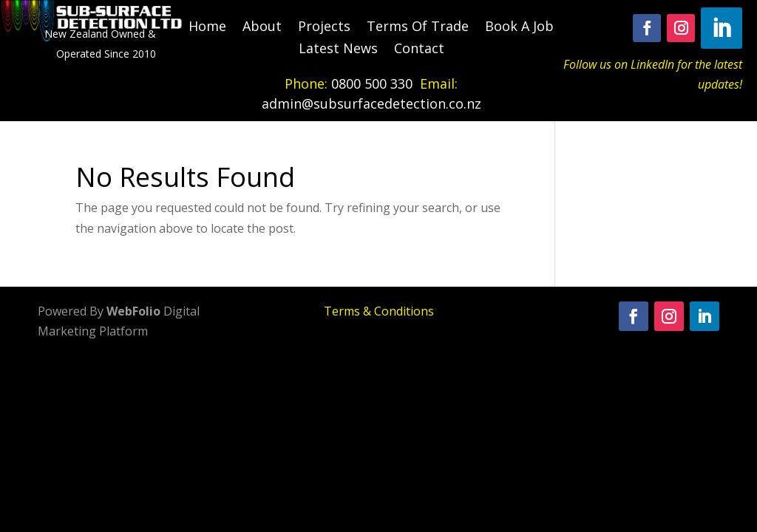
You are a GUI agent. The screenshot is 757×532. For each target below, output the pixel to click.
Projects (324, 28)
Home (207, 28)
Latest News (338, 50)
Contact (419, 50)
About (262, 28)
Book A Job (519, 28)
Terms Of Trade (418, 28)
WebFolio (133, 311)
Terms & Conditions (379, 311)
